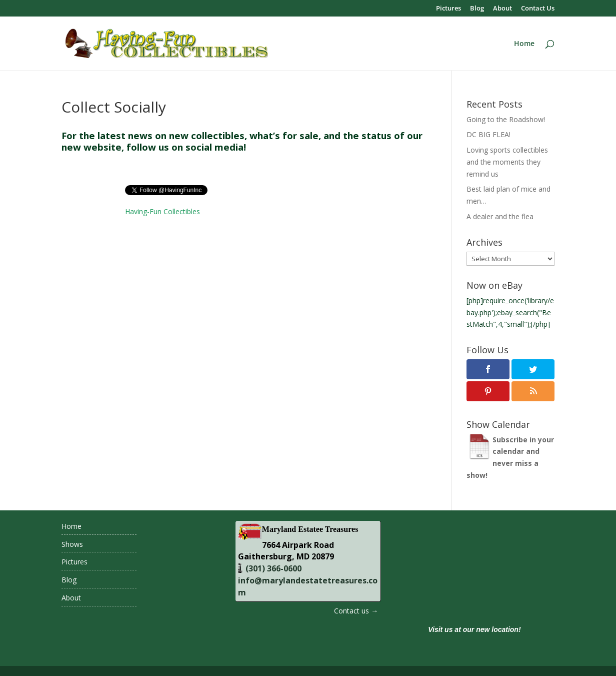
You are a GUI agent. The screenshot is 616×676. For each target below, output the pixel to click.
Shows (72, 544)
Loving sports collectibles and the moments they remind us (507, 162)
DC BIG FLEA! (488, 134)
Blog (477, 9)
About (502, 9)
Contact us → (356, 611)
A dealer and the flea (500, 216)
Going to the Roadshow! (506, 119)
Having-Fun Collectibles (162, 211)
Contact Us (538, 9)
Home (524, 44)
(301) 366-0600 (272, 568)
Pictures (448, 9)
